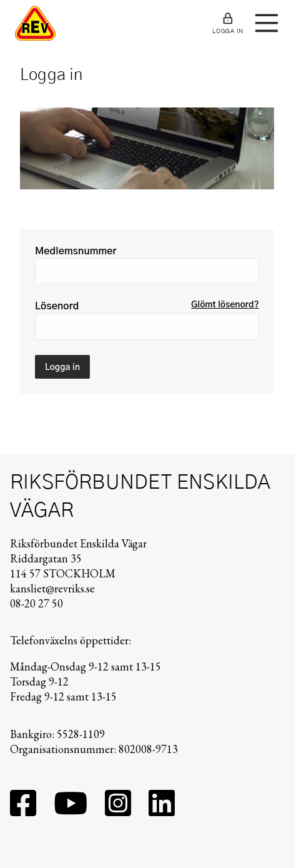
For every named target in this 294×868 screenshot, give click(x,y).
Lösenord (57, 306)
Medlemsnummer (76, 251)
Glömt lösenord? (225, 305)
